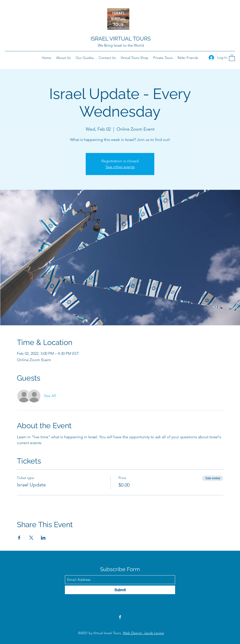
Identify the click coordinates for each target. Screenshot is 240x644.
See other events (120, 167)
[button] (232, 58)
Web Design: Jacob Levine (144, 633)
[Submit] (120, 590)
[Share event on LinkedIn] (43, 538)
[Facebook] (120, 617)
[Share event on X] (31, 538)
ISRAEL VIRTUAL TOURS (121, 39)
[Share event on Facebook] (19, 538)
